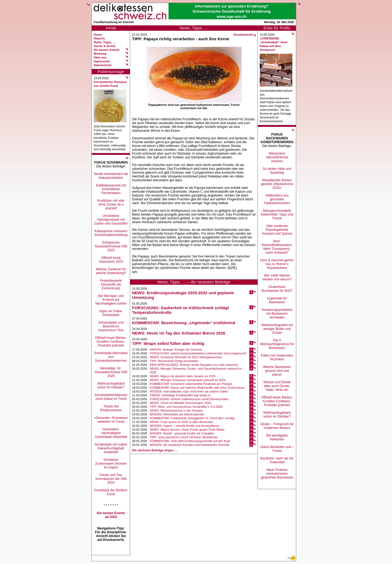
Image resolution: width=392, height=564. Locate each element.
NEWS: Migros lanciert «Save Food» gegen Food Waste (187, 430)
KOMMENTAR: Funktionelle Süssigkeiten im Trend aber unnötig (192, 418)
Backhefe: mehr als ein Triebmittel (277, 460)
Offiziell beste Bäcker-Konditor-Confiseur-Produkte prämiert (111, 342)
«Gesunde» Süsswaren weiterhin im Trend (111, 420)
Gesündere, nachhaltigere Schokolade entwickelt (111, 433)
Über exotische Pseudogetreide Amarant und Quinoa (277, 230)
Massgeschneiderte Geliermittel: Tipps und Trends (277, 214)
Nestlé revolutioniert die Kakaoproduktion (111, 176)
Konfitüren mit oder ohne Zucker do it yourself (111, 204)
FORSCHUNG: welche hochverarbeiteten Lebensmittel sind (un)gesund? (198, 353)
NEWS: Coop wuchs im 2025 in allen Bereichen (181, 422)
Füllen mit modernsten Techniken (277, 357)
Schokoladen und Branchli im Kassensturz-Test (111, 326)
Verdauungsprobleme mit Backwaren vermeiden (277, 314)
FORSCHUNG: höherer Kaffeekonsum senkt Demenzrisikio (189, 399)
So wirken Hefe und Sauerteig (277, 171)
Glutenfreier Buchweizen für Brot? (277, 289)
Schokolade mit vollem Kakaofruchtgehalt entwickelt (111, 448)
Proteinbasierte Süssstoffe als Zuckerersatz (111, 284)
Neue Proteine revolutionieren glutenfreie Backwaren (277, 474)
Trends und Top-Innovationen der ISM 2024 (111, 479)
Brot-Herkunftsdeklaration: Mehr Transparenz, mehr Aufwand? (277, 247)
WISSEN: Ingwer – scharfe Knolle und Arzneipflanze (184, 426)
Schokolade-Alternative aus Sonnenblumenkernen (111, 357)
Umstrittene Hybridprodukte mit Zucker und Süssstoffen (111, 220)
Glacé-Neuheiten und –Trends (277, 449)
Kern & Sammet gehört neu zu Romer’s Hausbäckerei (277, 264)
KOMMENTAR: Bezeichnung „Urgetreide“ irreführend (184, 323)
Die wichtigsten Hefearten (277, 437)
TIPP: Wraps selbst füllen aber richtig (168, 343)
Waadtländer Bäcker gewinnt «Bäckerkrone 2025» (277, 184)
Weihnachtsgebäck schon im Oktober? (111, 385)
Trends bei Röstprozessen (111, 408)
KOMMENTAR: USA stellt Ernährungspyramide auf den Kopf (190, 441)
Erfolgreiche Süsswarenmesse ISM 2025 (111, 246)
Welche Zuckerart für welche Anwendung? (111, 271)
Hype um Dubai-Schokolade (111, 313)
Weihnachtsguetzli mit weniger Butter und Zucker (277, 329)
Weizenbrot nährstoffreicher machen (277, 157)
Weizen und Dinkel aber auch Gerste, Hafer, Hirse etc (277, 386)
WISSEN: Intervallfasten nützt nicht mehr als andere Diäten (189, 391)
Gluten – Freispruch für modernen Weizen (277, 426)
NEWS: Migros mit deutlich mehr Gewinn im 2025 (183, 376)
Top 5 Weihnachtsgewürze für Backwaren (277, 344)
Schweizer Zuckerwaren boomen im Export (111, 464)
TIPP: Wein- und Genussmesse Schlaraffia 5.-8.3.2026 (186, 407)
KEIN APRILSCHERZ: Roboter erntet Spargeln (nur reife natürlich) (194, 365)
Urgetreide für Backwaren (277, 300)
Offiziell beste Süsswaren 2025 (111, 260)
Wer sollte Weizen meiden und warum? (277, 277)
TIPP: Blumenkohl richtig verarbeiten (174, 361)
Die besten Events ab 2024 (111, 515)
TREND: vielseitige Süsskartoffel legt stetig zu (180, 395)
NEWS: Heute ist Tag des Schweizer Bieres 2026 (179, 333)
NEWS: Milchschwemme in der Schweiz (176, 410)
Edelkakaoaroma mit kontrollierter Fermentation (111, 189)
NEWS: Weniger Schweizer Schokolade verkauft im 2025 (188, 380)
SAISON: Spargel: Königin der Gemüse (176, 350)
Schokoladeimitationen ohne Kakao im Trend (111, 397)
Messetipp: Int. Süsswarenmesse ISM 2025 (111, 372)
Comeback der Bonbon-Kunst (111, 492)
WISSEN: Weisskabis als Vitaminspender (177, 414)
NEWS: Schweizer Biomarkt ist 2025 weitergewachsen (186, 357)
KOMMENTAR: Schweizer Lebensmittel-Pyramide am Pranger (191, 384)
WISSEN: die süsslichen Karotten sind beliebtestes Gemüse (190, 445)
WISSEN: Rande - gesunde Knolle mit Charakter (182, 433)
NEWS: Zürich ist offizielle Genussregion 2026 (180, 403)
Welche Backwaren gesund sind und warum (277, 371)
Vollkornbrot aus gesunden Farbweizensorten (277, 199)
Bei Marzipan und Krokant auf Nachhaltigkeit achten (111, 300)
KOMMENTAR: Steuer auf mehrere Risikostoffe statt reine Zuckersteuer (197, 388)
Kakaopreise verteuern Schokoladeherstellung (111, 233)
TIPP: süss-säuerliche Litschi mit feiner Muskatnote (184, 437)
